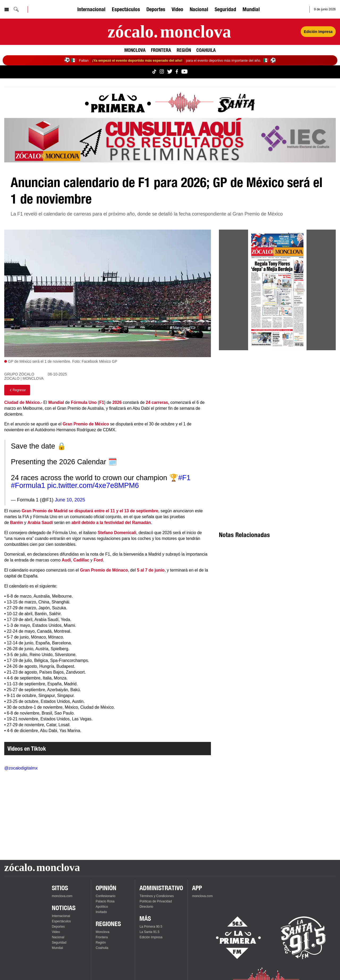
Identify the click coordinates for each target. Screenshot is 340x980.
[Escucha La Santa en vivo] (303, 938)
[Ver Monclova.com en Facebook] (177, 72)
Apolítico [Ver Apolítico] (102, 907)
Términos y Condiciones (157, 896)
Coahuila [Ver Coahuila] (206, 50)
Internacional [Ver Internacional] (91, 9)
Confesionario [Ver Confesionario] (105, 896)
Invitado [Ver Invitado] (101, 912)
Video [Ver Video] (177, 9)
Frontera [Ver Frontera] (161, 50)
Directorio (146, 907)
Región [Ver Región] (184, 50)
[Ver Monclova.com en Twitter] (170, 72)
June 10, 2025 (70, 500)
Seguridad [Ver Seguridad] (225, 9)
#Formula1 (28, 485)
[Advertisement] (277, 401)
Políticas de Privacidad (156, 901)
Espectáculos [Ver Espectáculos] (126, 9)
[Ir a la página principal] (169, 32)
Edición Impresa (151, 937)
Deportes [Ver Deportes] (156, 9)
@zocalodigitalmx (21, 768)
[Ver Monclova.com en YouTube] (184, 72)
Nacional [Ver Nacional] (199, 9)
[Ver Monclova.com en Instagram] (162, 72)
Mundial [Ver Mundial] (251, 9)
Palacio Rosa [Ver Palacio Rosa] (105, 901)
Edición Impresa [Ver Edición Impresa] (318, 32)
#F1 (184, 478)
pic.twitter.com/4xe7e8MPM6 (93, 485)
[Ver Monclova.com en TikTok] (154, 72)
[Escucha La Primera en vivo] (234, 938)
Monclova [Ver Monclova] (135, 50)
